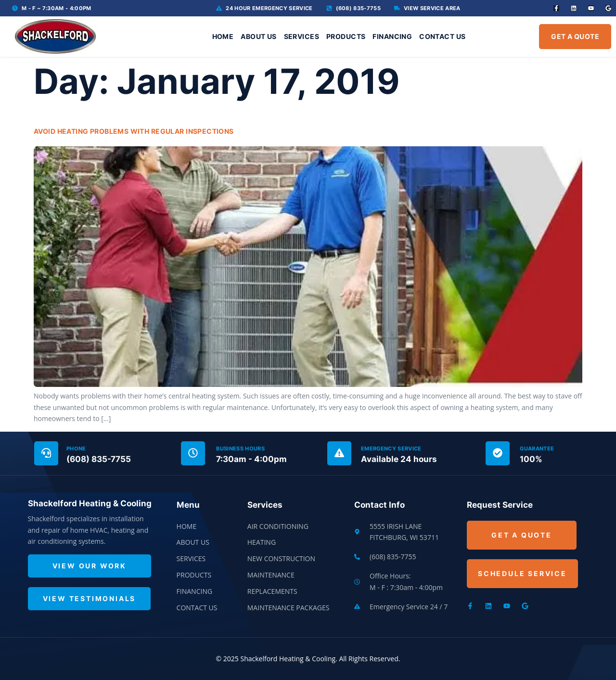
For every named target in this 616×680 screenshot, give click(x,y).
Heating (262, 542)
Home (223, 36)
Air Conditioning (278, 526)
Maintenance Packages (289, 608)
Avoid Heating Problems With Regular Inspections (134, 131)
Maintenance (271, 575)
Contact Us (442, 36)
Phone (76, 449)
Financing (392, 36)
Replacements (272, 591)
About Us (258, 36)
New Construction (281, 558)
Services (302, 36)
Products (346, 36)
